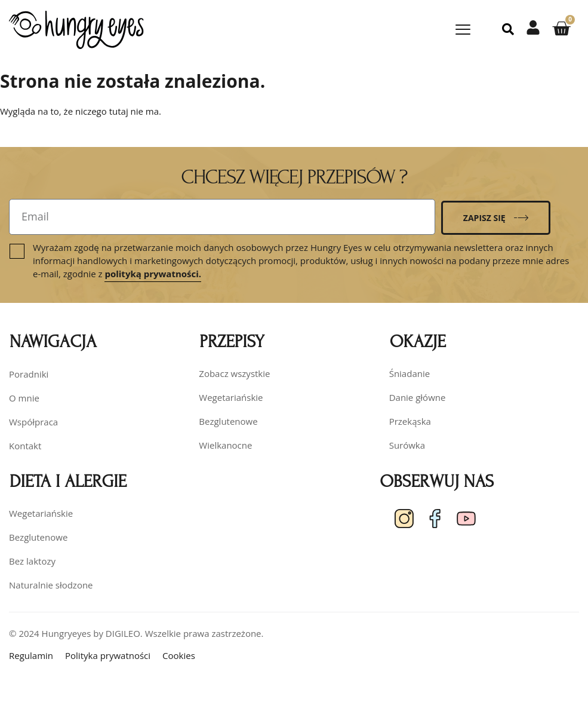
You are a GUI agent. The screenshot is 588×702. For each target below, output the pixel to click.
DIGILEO (123, 633)
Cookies (179, 655)
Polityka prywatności (108, 655)
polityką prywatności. (153, 274)
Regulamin (31, 655)
